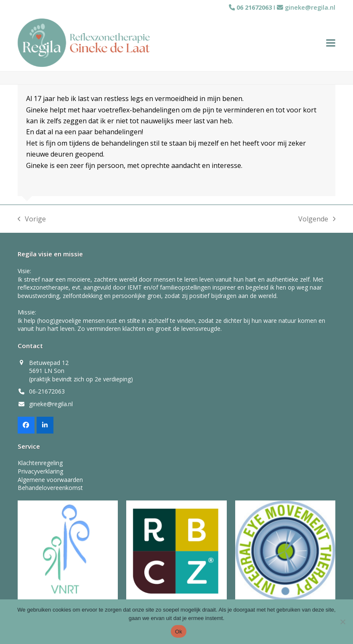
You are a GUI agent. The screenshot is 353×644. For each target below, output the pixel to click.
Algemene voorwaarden (50, 482)
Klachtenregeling (40, 465)
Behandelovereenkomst (50, 490)
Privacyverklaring (40, 473)
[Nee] (342, 622)
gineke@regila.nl (310, 7)
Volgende (317, 221)
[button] (331, 44)
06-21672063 (47, 394)
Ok (179, 632)
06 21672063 (253, 7)
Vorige (32, 221)
